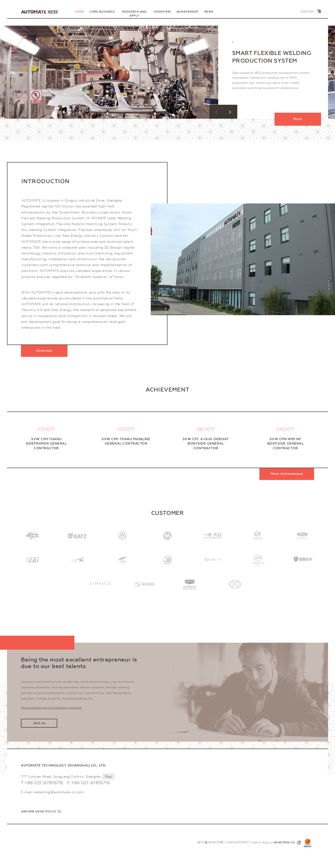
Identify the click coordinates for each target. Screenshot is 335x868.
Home (79, 12)
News (209, 12)
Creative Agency (276, 843)
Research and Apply (134, 14)
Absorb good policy (39, 811)
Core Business (102, 12)
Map (109, 777)
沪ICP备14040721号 (210, 843)
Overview (162, 12)
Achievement (188, 12)
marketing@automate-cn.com (59, 792)
